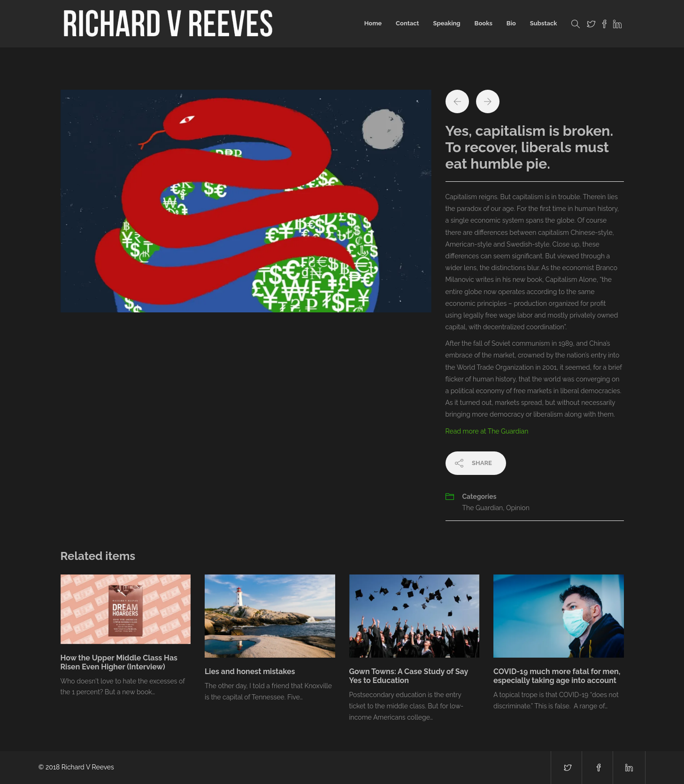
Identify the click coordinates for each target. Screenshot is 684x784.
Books (484, 23)
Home (373, 23)
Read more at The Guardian (487, 431)
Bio (511, 23)
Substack (544, 23)
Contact (407, 23)
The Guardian (483, 508)
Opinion (518, 508)
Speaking (446, 23)
